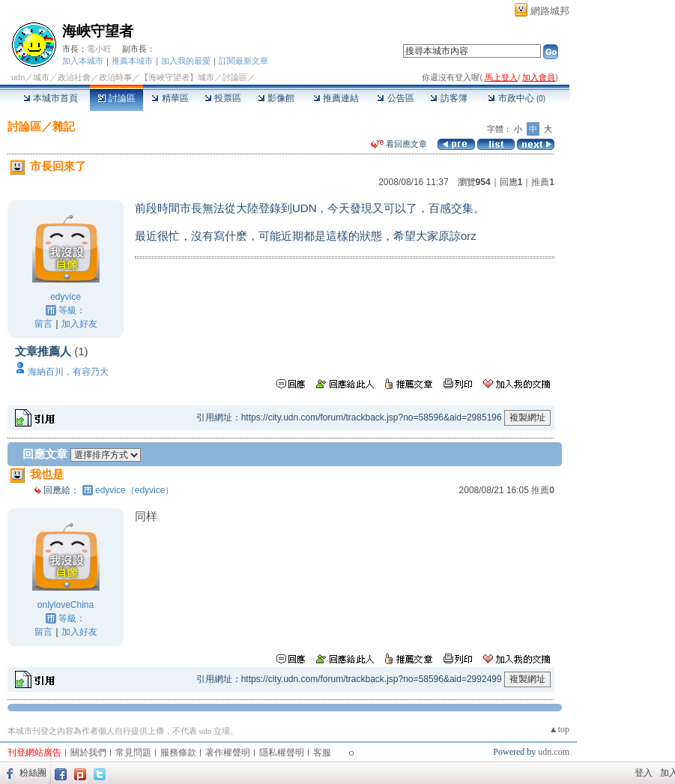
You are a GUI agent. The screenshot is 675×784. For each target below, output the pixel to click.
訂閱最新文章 (243, 61)
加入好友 (79, 324)
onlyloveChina (66, 605)
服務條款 (178, 753)
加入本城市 (83, 61)
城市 (41, 77)
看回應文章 (399, 144)
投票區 (223, 98)
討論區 (116, 98)
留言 (43, 324)
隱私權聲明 (282, 753)
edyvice (66, 297)
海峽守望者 (98, 31)
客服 (322, 753)
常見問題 (133, 753)
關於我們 (88, 753)
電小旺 (99, 49)
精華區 (170, 98)
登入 (644, 773)
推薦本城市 (132, 61)
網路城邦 (550, 11)
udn (18, 77)
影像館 (276, 98)
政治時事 (115, 77)
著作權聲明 (228, 753)
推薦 (543, 182)
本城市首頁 (51, 98)
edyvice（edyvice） (134, 490)
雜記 (64, 126)
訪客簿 (448, 98)
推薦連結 (336, 98)
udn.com (554, 752)
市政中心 (517, 98)
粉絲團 (33, 773)
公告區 (395, 98)
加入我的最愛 (186, 61)
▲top (559, 729)
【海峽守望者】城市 (177, 77)
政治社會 (74, 77)
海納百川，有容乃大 (68, 372)
